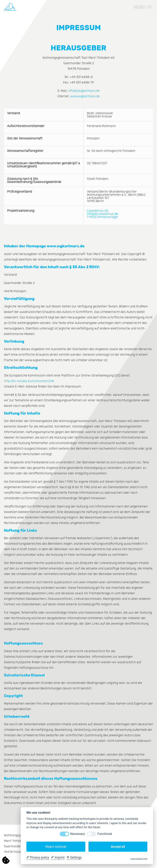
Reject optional (56, 847)
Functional (105, 834)
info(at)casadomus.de (102, 214)
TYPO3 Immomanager (103, 217)
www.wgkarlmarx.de (85, 96)
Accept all (118, 847)
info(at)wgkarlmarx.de (84, 91)
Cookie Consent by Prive (139, 859)
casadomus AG (98, 211)
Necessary (78, 834)
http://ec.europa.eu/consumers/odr (29, 381)
